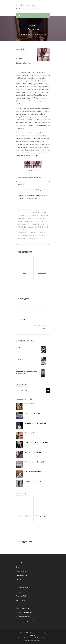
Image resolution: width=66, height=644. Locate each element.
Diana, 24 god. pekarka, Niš (34, 462)
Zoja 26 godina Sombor (33, 472)
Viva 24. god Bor (31, 433)
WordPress (37, 640)
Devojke (33, 26)
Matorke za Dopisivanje (24, 613)
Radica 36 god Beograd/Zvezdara (37, 443)
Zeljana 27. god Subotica (34, 481)
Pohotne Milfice (21, 596)
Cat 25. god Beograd (32, 413)
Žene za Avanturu (22, 608)
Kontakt (19, 579)
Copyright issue (21, 575)
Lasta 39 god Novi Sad (33, 452)
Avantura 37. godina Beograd (35, 423)
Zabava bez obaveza (23, 617)
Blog (17, 567)
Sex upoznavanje (22, 588)
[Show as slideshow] (33, 171)
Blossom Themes (42, 638)
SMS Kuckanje (21, 600)
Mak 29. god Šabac (23, 359)
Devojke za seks (21, 592)
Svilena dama (29, 404)
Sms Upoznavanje (26, 5)
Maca (18, 348)
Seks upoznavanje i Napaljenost (27, 621)
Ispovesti (19, 563)
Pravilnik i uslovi (22, 571)
